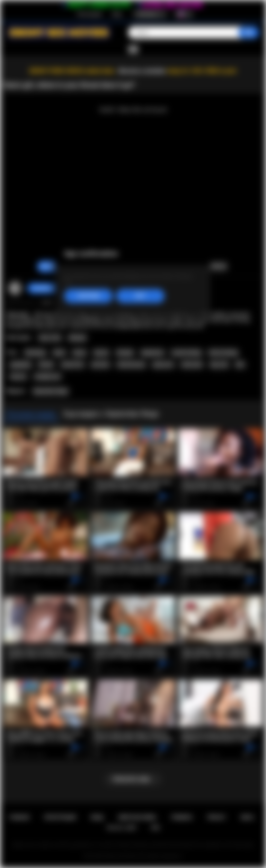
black (59, 353)
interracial (192, 364)
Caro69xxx (42, 288)
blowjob (125, 353)
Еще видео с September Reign (111, 414)
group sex (163, 364)
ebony (79, 353)
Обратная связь (137, 817)
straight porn (48, 377)
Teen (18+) (50, 338)
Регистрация (89, 14)
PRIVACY (217, 817)
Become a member (142, 71)
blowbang (35, 353)
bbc (240, 364)
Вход (117, 14)
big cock (219, 364)
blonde (46, 364)
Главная (19, 817)
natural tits (73, 364)
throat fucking (223, 353)
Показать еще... (133, 779)
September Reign (50, 391)
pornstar (100, 364)
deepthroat (152, 353)
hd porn (18, 377)
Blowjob (77, 338)
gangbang (20, 364)
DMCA (247, 817)
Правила (182, 817)
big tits (101, 353)
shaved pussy (131, 364)
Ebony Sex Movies (121, 856)
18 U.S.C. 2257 (121, 828)
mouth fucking (186, 353)
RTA (156, 828)
